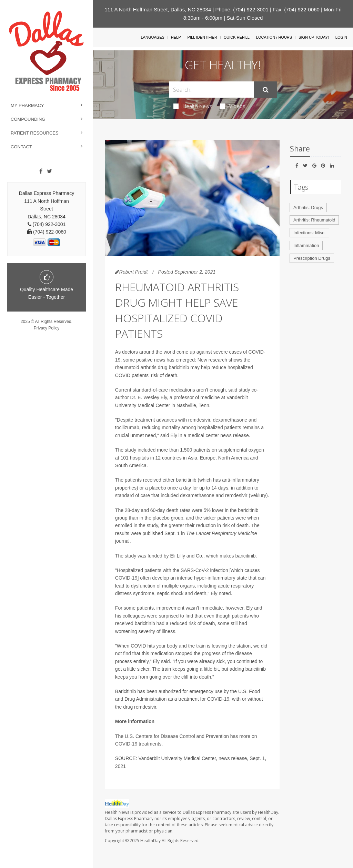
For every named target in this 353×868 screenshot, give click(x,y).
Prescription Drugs (312, 258)
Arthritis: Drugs (308, 208)
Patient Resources (35, 133)
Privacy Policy (47, 328)
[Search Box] (211, 90)
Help (176, 37)
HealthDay (150, 841)
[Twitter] (49, 171)
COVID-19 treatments (138, 744)
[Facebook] (41, 171)
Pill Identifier (202, 37)
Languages (152, 37)
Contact (21, 147)
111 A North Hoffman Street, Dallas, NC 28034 (158, 9)
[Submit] (266, 90)
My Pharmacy (27, 105)
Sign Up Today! (314, 37)
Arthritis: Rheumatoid (314, 220)
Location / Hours (274, 37)
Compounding (28, 119)
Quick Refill (237, 37)
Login (341, 37)
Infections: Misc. (309, 233)
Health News (193, 106)
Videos (233, 106)
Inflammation (306, 245)
